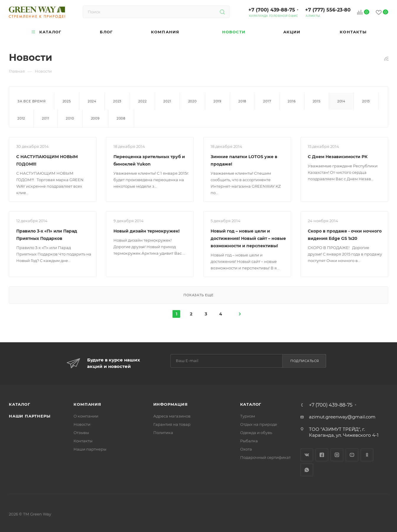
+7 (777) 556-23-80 (328, 10)
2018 (242, 101)
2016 (292, 101)
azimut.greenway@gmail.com (342, 417)
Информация (171, 404)
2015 (317, 101)
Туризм (248, 416)
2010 (70, 118)
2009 (95, 118)
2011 (45, 118)
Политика (163, 433)
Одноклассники (367, 455)
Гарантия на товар (172, 424)
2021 (167, 101)
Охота (246, 449)
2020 (192, 101)
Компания (87, 404)
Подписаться (305, 361)
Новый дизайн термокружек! (147, 231)
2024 (92, 101)
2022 (142, 101)
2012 (21, 118)
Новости (82, 424)
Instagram (337, 455)
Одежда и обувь (256, 433)
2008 (121, 118)
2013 (366, 101)
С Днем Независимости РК (338, 157)
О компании (86, 416)
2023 (117, 101)
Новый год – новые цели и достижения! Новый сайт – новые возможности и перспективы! (248, 238)
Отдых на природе (259, 424)
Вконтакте (307, 455)
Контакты (83, 441)
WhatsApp (307, 470)
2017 (267, 101)
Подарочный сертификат (265, 457)
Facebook (322, 455)
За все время (32, 101)
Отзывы (81, 433)
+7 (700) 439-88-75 (272, 10)
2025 (67, 101)
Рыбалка (249, 441)
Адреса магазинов (172, 416)
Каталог (20, 404)
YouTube (352, 455)
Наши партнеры (30, 416)
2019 (218, 101)
